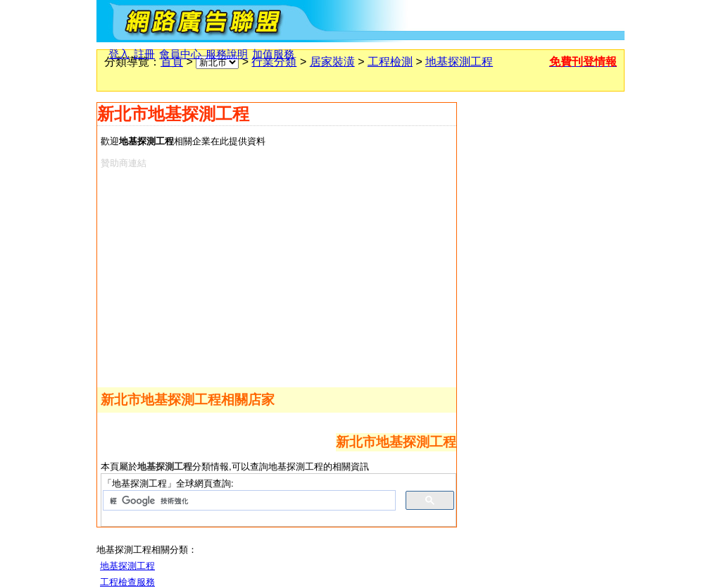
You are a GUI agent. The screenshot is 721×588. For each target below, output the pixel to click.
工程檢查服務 (127, 582)
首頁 (172, 62)
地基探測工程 (459, 62)
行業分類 (274, 62)
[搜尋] (248, 501)
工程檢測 (390, 62)
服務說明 (227, 54)
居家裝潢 (332, 62)
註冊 (144, 54)
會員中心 (180, 54)
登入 (119, 54)
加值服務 (273, 54)
